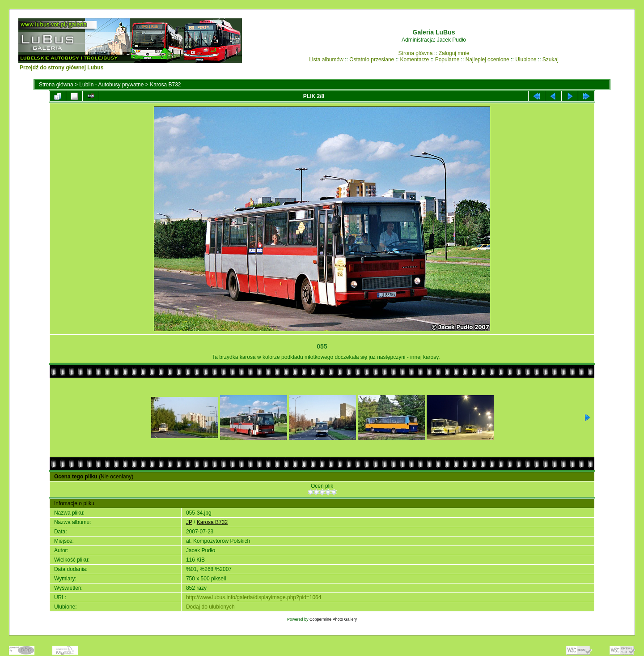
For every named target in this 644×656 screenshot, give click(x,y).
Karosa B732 (165, 85)
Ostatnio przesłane (372, 60)
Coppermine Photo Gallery (333, 619)
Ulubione (526, 60)
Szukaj (551, 60)
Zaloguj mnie (454, 53)
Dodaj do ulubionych (210, 607)
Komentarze (415, 60)
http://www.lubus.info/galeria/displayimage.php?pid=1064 (254, 597)
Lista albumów (326, 60)
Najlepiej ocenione (487, 60)
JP (189, 522)
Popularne (447, 60)
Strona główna (416, 53)
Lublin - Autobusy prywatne (111, 85)
